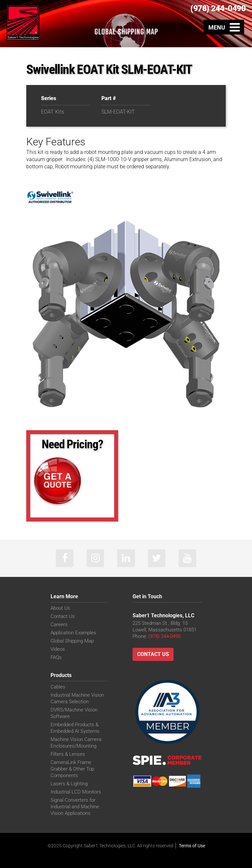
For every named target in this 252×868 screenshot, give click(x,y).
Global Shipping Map (72, 641)
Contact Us (63, 617)
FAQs (56, 658)
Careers (59, 625)
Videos (58, 649)
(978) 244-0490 (218, 8)
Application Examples (73, 633)
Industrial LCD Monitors (76, 792)
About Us (60, 608)
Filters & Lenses (68, 754)
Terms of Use (192, 846)
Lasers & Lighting (69, 784)
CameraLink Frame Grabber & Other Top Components (72, 769)
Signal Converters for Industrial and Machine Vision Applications (75, 807)
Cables (58, 687)
